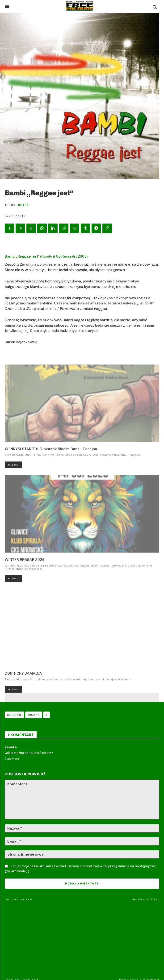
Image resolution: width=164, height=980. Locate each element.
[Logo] (80, 6)
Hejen (23, 205)
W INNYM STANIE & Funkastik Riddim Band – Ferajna (51, 449)
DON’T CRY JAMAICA (23, 673)
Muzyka (34, 715)
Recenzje (14, 715)
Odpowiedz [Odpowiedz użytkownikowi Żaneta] (12, 759)
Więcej (13, 465)
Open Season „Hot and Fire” (139, 909)
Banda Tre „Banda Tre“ (21, 909)
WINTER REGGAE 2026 (25, 560)
